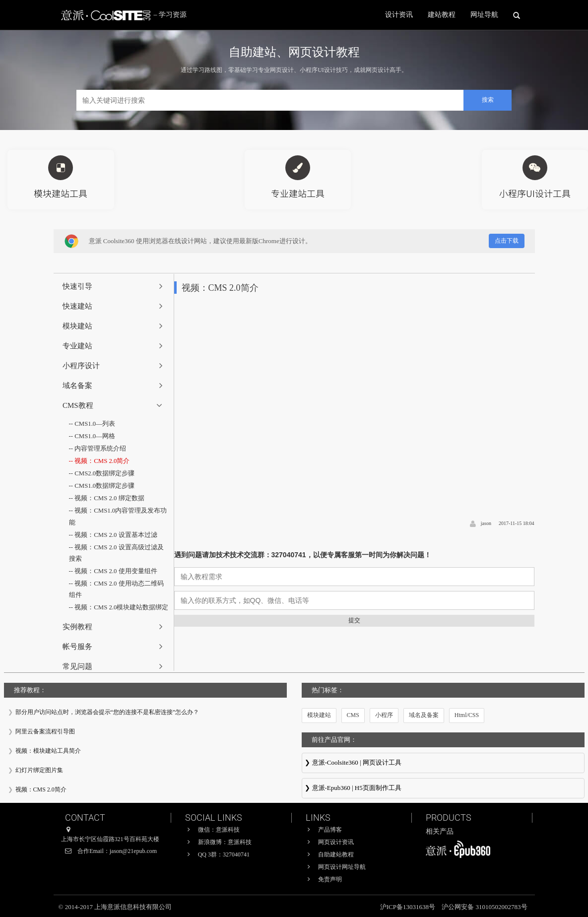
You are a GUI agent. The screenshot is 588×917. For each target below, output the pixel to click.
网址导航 (484, 15)
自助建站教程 (336, 854)
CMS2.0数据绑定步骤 (105, 475)
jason (486, 523)
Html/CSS (467, 715)
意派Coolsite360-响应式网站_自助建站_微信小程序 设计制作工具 (443, 764)
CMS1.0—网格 (95, 437)
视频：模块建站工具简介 (48, 751)
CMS (353, 715)
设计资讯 (399, 15)
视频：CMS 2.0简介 (102, 462)
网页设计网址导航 (342, 867)
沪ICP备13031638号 (408, 907)
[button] (114, 286)
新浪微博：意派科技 (225, 842)
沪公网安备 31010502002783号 (484, 907)
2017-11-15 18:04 (517, 523)
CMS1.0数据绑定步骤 (105, 487)
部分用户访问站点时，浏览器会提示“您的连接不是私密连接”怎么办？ (107, 712)
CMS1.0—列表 (95, 424)
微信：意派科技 (219, 830)
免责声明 (330, 879)
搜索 (488, 100)
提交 (354, 620)
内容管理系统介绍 (100, 449)
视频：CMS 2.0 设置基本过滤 (116, 537)
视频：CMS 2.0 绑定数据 (109, 499)
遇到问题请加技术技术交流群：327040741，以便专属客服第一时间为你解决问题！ (303, 555)
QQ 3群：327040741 (224, 854)
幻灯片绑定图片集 (39, 770)
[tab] (114, 286)
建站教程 (442, 15)
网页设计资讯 (336, 842)
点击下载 (507, 241)
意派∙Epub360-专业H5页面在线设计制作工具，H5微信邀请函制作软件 (443, 789)
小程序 (384, 715)
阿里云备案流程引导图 (45, 731)
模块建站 (319, 715)
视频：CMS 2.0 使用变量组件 (116, 573)
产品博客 (330, 830)
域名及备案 (424, 715)
